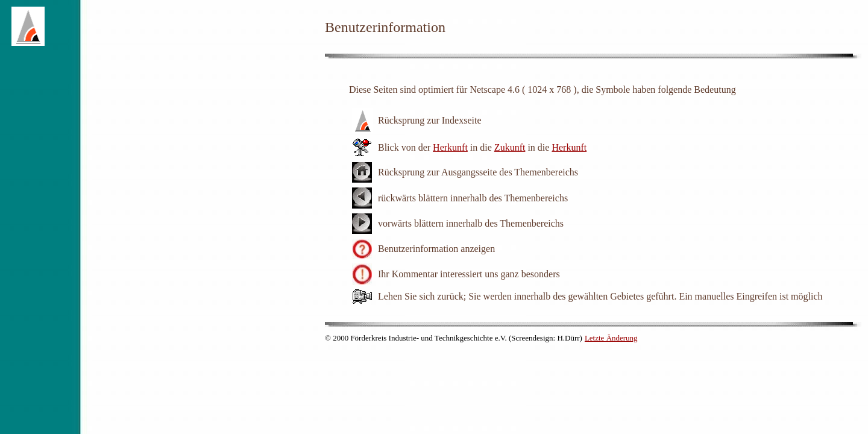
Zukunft (510, 147)
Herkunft (450, 147)
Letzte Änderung (611, 338)
